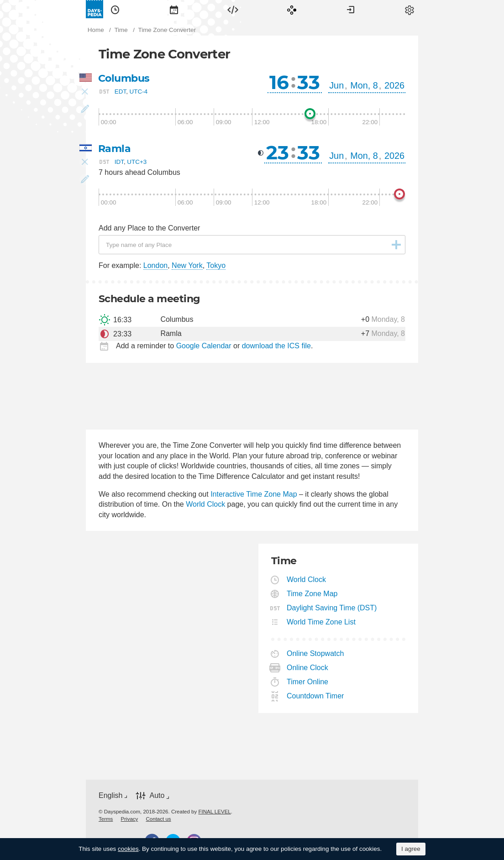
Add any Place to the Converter (149, 228)
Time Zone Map (312, 594)
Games (292, 9)
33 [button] (309, 82)
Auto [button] (157, 795)
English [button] (110, 795)
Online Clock (308, 668)
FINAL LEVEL (214, 812)
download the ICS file (276, 346)
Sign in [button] (351, 9)
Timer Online (308, 682)
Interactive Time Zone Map (254, 494)
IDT (119, 161)
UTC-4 (139, 92)
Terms (106, 819)
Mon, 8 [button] (364, 85)
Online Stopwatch (315, 653)
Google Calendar (204, 346)
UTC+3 (137, 161)
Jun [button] (336, 85)
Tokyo (216, 265)
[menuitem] (115, 9)
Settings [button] (409, 9)
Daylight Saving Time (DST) (332, 608)
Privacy (130, 819)
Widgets (233, 9)
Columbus (124, 78)
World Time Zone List (321, 622)
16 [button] (279, 82)
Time (115, 9)
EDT (120, 92)
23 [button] (278, 152)
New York (187, 265)
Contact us (159, 819)
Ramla (114, 149)
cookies (128, 849)
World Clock (205, 504)
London (155, 265)
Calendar (174, 9)
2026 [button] (394, 85)
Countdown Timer (315, 696)
